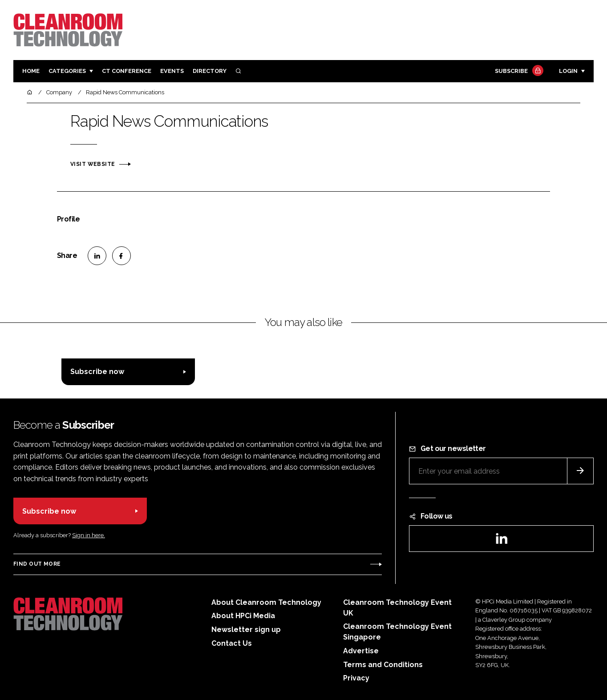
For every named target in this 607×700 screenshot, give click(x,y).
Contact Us (232, 643)
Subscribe (518, 71)
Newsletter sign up (246, 630)
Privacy (356, 678)
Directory (210, 71)
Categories (67, 71)
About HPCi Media (243, 616)
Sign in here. (89, 535)
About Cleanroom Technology (266, 602)
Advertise (361, 651)
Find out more (37, 564)
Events (172, 71)
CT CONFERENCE (127, 71)
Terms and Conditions (383, 665)
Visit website (93, 164)
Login (568, 71)
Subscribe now (97, 372)
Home (31, 71)
